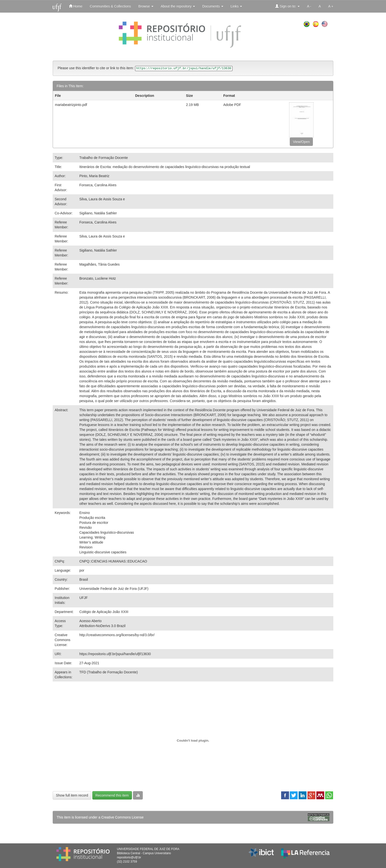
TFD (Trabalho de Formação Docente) (109, 672)
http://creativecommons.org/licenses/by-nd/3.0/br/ (117, 635)
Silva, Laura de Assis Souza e (102, 199)
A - (309, 6)
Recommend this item (112, 795)
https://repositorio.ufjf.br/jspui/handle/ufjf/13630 (115, 654)
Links (236, 6)
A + (331, 6)
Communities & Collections (110, 6)
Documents (213, 6)
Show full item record (72, 795)
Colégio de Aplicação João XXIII (104, 612)
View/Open (301, 142)
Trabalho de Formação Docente (104, 158)
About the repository (178, 6)
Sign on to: (287, 6)
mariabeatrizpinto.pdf (71, 105)
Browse (146, 6)
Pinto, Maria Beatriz (94, 176)
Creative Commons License (122, 817)
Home (76, 6)
